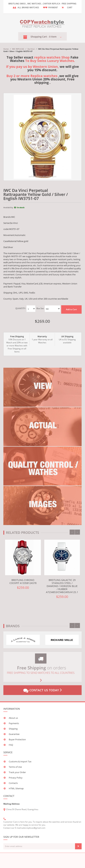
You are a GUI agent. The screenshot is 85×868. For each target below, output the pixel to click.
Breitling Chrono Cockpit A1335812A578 (23, 581)
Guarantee (14, 734)
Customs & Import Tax (20, 761)
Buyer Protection (17, 739)
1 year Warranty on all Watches (42, 339)
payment (53, 7)
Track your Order (17, 772)
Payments (14, 723)
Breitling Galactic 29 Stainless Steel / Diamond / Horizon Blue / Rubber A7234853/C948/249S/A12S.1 (62, 586)
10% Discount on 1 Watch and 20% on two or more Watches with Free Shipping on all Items (17, 344)
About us (13, 718)
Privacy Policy (16, 778)
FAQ (11, 745)
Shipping (13, 729)
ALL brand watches (28, 7)
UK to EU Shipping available (67, 339)
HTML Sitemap (16, 788)
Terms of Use (15, 767)
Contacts (13, 783)
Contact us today (42, 690)
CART (70, 7)
